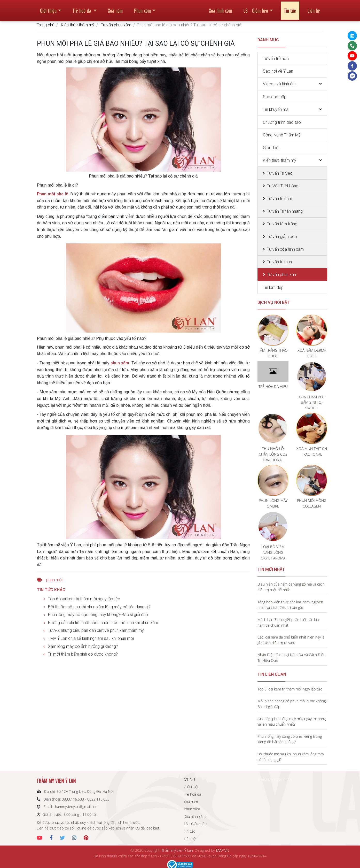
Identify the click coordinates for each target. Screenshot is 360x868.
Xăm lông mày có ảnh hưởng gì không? (83, 646)
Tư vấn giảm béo (282, 236)
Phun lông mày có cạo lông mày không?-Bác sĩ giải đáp (98, 614)
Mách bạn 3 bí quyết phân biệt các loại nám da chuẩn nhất (288, 622)
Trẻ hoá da (82, 9)
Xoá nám (115, 9)
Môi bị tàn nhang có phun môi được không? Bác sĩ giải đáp (292, 704)
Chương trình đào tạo (282, 122)
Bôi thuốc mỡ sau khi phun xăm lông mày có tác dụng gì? (99, 607)
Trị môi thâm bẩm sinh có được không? (83, 654)
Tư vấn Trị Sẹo (280, 173)
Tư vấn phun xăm (116, 25)
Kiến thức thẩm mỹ (78, 25)
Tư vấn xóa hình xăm (285, 249)
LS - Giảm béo (256, 9)
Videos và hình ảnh (280, 84)
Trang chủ (45, 25)
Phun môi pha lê (53, 194)
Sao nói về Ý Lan (278, 71)
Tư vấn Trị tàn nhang (285, 211)
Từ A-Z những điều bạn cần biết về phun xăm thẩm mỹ (96, 630)
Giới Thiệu (272, 148)
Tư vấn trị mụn (279, 262)
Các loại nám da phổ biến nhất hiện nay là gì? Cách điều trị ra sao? (291, 640)
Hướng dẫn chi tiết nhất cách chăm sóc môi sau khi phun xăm (103, 623)
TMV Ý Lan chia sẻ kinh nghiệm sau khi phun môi (91, 638)
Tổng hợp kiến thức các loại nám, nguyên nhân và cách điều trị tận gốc (290, 605)
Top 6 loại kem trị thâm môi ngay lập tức (84, 599)
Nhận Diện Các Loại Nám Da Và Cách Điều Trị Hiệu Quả (291, 658)
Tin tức (290, 9)
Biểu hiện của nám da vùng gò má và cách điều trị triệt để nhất (291, 587)
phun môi (54, 580)
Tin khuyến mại (276, 109)
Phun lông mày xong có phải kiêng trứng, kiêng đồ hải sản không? (290, 739)
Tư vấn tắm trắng (282, 224)
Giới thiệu (48, 9)
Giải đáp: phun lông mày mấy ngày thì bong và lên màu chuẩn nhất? (292, 722)
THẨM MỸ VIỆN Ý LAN (275, 780)
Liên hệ (314, 9)
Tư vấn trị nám (280, 198)
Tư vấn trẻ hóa (276, 58)
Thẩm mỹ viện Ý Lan (177, 850)
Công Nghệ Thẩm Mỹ (282, 135)
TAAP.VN (222, 850)
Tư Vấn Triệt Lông (283, 186)
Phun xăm (142, 9)
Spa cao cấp (275, 97)
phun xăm (120, 363)
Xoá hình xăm (220, 9)
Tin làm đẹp (273, 287)
